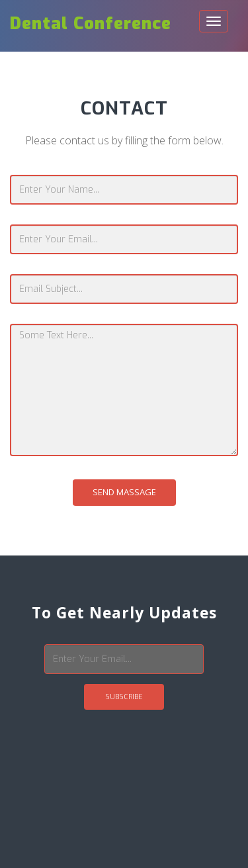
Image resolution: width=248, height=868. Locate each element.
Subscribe (124, 697)
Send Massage (124, 492)
